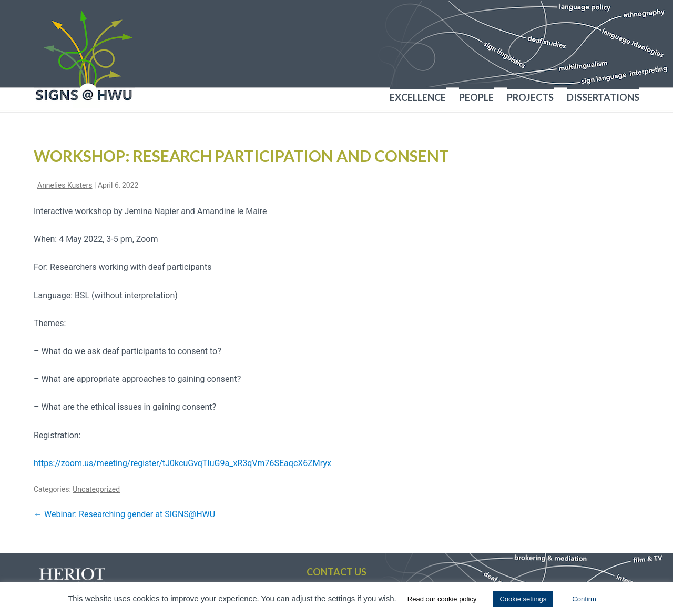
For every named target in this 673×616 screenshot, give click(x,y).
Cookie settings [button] (523, 599)
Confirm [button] (584, 599)
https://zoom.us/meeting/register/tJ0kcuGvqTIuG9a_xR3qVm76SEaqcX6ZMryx (182, 463)
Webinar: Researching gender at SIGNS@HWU (124, 514)
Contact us (336, 572)
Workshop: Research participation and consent (241, 156)
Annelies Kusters (65, 185)
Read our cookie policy (442, 599)
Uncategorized (96, 489)
